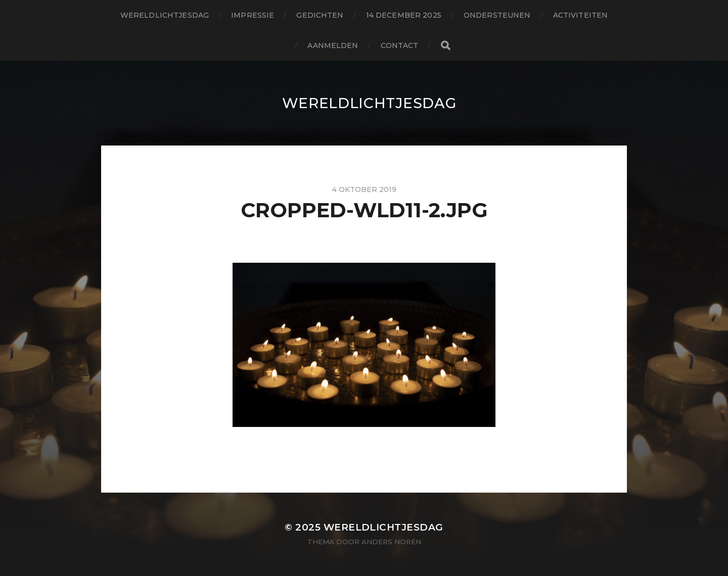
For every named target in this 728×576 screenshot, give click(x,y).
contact (400, 45)
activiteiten (581, 15)
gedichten (320, 15)
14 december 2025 (404, 15)
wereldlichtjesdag (165, 15)
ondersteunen (497, 15)
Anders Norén (391, 542)
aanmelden (333, 45)
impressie (253, 15)
